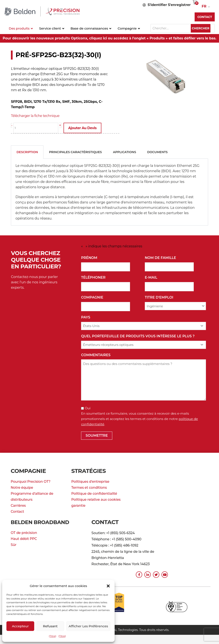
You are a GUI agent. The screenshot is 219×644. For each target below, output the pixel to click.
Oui (88, 408)
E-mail (152, 277)
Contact (17, 511)
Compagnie (93, 297)
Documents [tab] (157, 152)
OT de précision (24, 532)
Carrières (18, 505)
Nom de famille (161, 258)
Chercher (203, 28)
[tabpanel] (109, 192)
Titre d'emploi (160, 297)
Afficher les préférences (88, 626)
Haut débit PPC (24, 538)
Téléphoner (94, 277)
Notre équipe (22, 487)
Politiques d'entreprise (90, 481)
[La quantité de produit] (37, 128)
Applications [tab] (124, 152)
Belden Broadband (42, 522)
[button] (108, 586)
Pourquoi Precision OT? (31, 481)
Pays (87, 317)
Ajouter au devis (85, 128)
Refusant (50, 626)
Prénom (90, 258)
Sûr (14, 544)
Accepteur (20, 626)
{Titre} (53, 636)
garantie (78, 505)
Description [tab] (27, 152)
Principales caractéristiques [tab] (75, 152)
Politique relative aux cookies (96, 499)
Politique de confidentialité (94, 493)
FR (204, 6)
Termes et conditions (89, 487)
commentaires (96, 355)
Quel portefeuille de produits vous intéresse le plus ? (139, 336)
